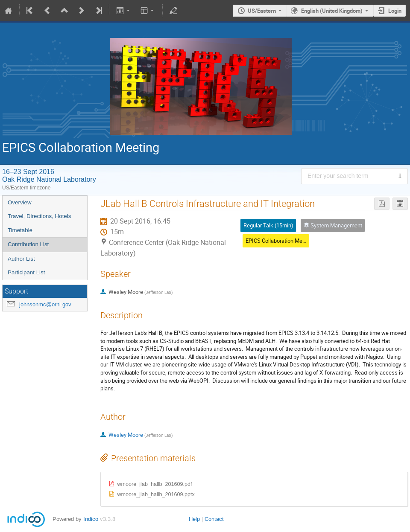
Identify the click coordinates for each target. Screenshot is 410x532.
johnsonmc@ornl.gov (45, 304)
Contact (214, 519)
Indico (91, 519)
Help (194, 519)
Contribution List (28, 244)
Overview (20, 202)
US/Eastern (262, 11)
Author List (21, 259)
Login (395, 11)
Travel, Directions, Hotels (39, 216)
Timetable (20, 230)
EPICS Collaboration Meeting (280, 241)
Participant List (26, 272)
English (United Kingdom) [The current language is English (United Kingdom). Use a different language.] (332, 11)
